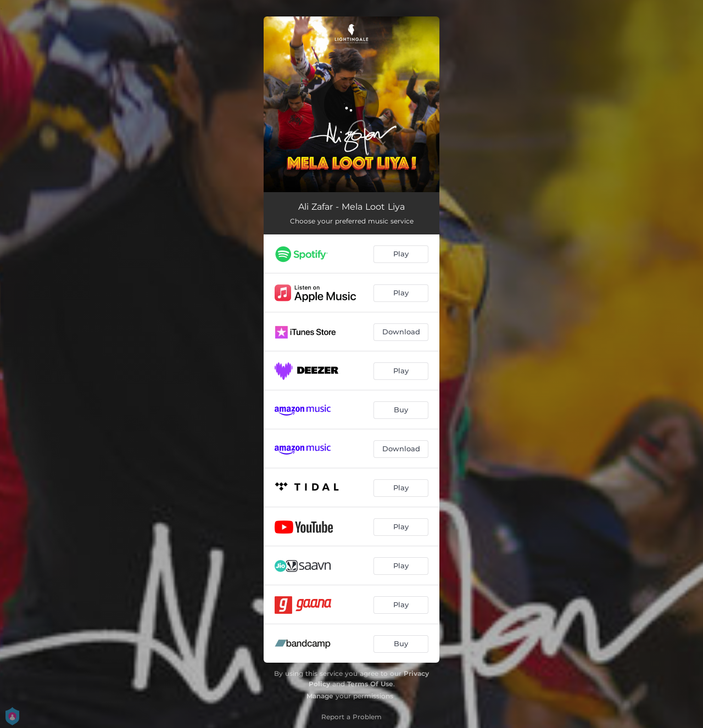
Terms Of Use (370, 684)
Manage (320, 696)
